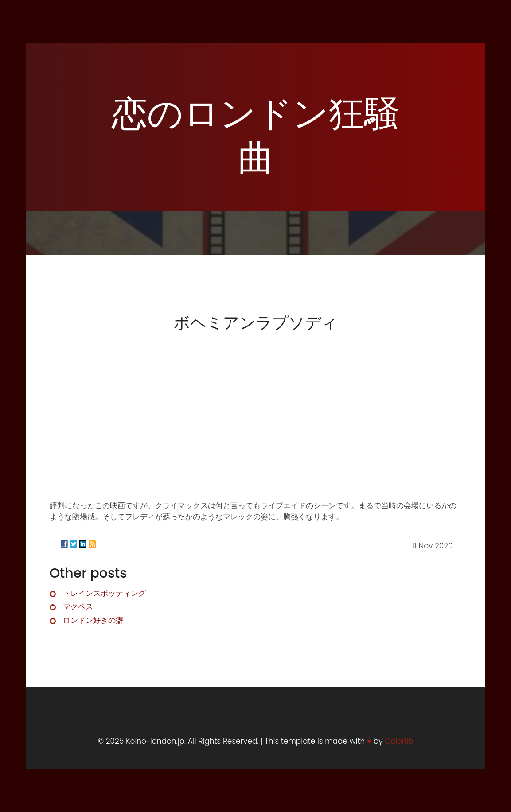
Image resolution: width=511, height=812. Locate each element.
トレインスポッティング (104, 593)
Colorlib (399, 741)
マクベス (78, 606)
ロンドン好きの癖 (93, 620)
